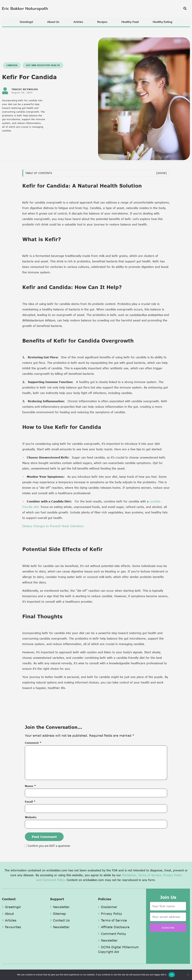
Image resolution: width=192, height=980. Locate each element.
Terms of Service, (150, 875)
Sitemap (58, 914)
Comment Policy (112, 934)
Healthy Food (130, 22)
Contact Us (60, 920)
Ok (172, 975)
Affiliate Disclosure (114, 927)
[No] (188, 975)
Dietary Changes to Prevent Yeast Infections (53, 526)
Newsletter (60, 907)
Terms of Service (112, 920)
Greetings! (26, 22)
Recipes (102, 22)
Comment (33, 743)
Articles (78, 22)
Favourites (11, 927)
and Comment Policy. (51, 880)
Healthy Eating (163, 22)
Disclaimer (108, 907)
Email (30, 802)
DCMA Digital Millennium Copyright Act (118, 949)
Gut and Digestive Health (43, 65)
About (8, 914)
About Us (53, 22)
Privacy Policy (173, 875)
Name (30, 786)
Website (31, 817)
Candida (12, 65)
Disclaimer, (130, 875)
